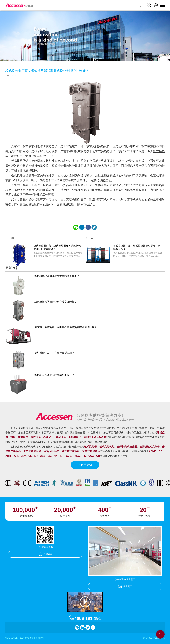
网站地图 (40, 638)
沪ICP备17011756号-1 (154, 638)
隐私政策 (29, 638)
